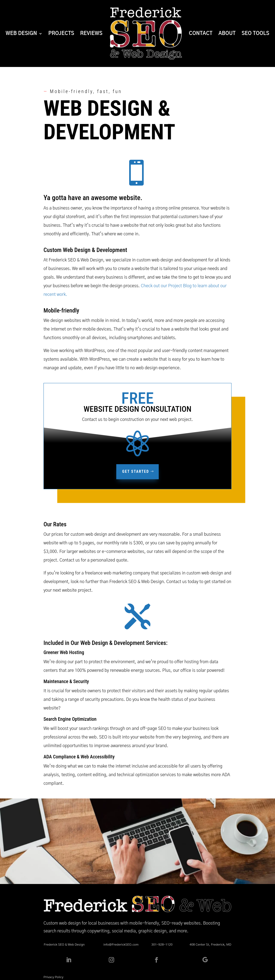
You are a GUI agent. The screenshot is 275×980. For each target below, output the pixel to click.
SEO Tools (256, 34)
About (227, 34)
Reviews (91, 34)
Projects (61, 34)
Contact (201, 34)
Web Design (21, 34)
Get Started (136, 471)
